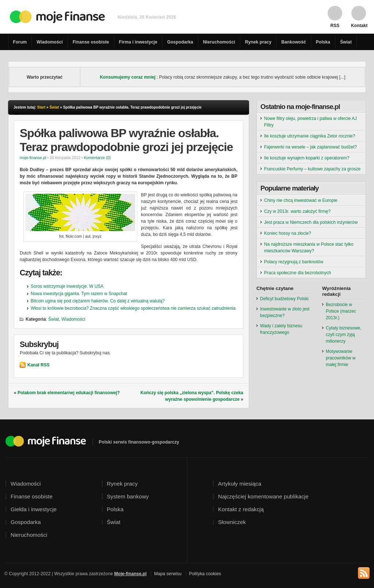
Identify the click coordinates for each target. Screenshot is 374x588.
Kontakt (359, 25)
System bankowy (128, 496)
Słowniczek (232, 522)
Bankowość (294, 42)
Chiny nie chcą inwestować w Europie (301, 200)
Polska (323, 42)
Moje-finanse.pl (131, 574)
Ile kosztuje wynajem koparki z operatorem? (307, 158)
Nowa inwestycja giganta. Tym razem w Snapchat (79, 294)
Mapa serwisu (168, 574)
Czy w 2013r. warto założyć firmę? (297, 211)
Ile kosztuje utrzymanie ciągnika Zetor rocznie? (310, 136)
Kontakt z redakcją (241, 509)
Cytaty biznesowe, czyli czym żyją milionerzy (344, 335)
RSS (335, 25)
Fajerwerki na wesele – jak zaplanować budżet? (310, 147)
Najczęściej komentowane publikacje (263, 496)
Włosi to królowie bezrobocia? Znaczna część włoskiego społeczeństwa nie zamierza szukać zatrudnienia (133, 308)
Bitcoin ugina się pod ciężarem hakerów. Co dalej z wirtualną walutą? (98, 301)
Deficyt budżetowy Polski (284, 299)
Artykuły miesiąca (240, 484)
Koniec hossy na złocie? (288, 233)
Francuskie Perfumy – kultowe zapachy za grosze (312, 169)
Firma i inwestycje (138, 42)
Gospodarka (180, 42)
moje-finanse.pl (33, 158)
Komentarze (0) (97, 158)
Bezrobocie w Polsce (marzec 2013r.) (341, 311)
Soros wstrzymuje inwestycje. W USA (67, 286)
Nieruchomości (219, 42)
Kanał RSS (39, 365)
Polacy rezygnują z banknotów (294, 262)
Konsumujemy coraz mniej (127, 77)
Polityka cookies (205, 574)
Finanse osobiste (91, 42)
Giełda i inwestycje (34, 509)
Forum (20, 42)
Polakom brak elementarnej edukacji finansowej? (69, 393)
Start (41, 107)
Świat (346, 42)
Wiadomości (50, 42)
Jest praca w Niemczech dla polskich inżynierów (311, 222)
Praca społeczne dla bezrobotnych (297, 273)
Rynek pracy (258, 42)
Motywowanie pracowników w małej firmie (341, 358)
